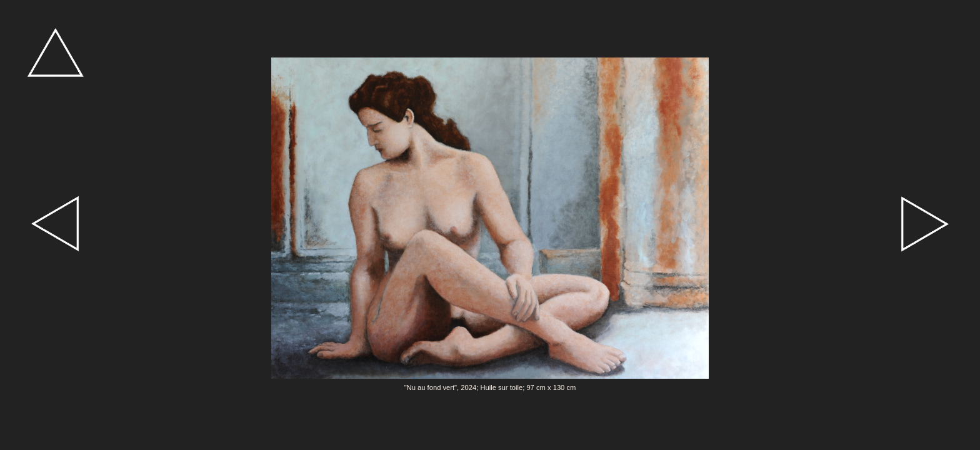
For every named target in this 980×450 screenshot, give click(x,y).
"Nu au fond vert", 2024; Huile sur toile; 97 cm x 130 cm (490, 387)
